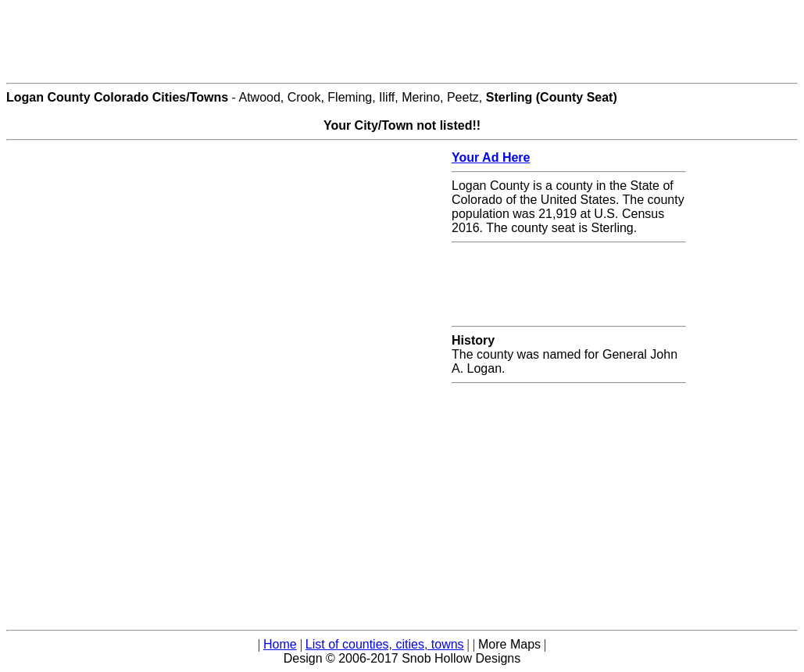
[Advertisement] (402, 41)
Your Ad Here (491, 157)
